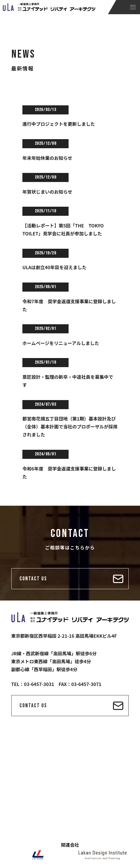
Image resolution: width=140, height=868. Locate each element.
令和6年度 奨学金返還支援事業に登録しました (69, 472)
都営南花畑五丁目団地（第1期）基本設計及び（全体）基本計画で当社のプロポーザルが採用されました (70, 426)
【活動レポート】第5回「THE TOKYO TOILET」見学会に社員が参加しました (65, 229)
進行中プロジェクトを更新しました (59, 124)
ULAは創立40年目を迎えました (54, 267)
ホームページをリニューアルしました (61, 343)
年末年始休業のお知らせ (47, 158)
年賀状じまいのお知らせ (47, 192)
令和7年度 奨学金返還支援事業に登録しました (69, 305)
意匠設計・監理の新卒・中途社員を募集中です (68, 381)
